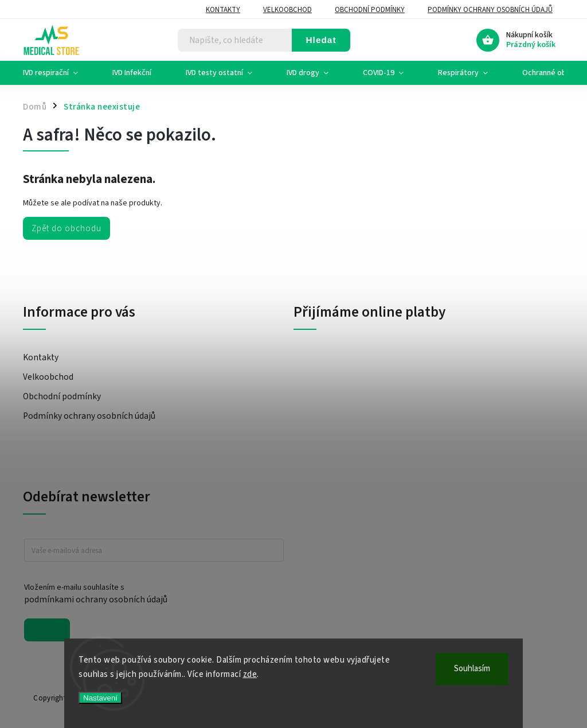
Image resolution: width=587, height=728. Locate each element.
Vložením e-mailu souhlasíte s (148, 594)
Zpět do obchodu (66, 228)
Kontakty (223, 10)
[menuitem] (59, 73)
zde (250, 674)
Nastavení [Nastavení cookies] (100, 698)
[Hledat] (235, 40)
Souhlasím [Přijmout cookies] (472, 669)
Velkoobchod (287, 10)
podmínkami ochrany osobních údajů (96, 599)
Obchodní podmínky (370, 10)
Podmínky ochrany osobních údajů (490, 10)
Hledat (321, 40)
